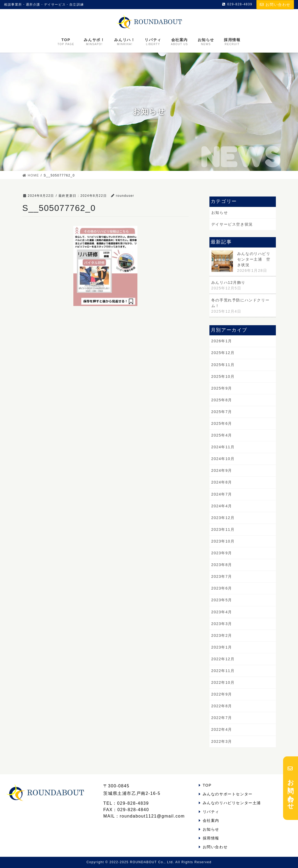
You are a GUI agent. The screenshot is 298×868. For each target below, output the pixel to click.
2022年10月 (223, 682)
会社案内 (211, 820)
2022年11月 (223, 671)
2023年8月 (222, 565)
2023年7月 (222, 576)
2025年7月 (222, 412)
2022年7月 (222, 718)
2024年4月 (222, 506)
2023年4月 (222, 612)
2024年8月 (222, 482)
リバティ (211, 812)
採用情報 (211, 838)
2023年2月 (222, 635)
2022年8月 (222, 706)
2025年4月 (222, 435)
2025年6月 (222, 423)
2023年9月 (222, 553)
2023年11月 (223, 529)
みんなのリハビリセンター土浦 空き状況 (254, 259)
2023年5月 (222, 600)
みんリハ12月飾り (228, 282)
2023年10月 (223, 541)
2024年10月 (223, 459)
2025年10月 (223, 376)
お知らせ (220, 213)
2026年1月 (222, 341)
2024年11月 (223, 447)
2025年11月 (223, 365)
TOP (207, 785)
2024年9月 (222, 470)
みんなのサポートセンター (228, 794)
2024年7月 (222, 494)
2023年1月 (222, 647)
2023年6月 (222, 588)
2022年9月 (222, 694)
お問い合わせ (275, 5)
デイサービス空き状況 (232, 224)
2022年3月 (222, 741)
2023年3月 (222, 624)
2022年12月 (223, 659)
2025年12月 (223, 353)
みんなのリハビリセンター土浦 (232, 803)
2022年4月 (222, 729)
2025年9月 (222, 388)
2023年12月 (223, 518)
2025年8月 (222, 400)
